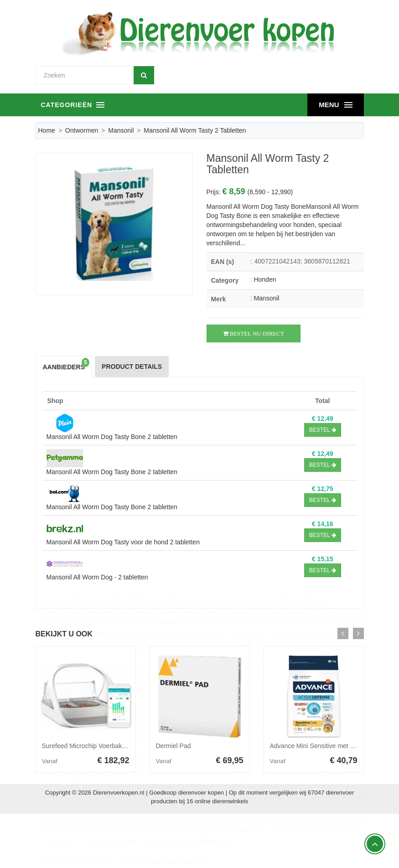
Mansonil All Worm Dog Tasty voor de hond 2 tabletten (123, 542)
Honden (265, 279)
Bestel (323, 430)
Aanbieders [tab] (66, 364)
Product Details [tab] (132, 367)
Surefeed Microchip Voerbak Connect (95, 746)
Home (47, 130)
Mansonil (121, 130)
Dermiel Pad (174, 746)
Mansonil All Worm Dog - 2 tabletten (97, 577)
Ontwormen (82, 130)
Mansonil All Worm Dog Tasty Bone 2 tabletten (112, 437)
